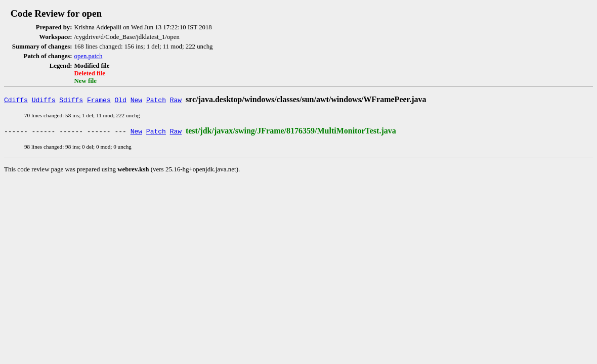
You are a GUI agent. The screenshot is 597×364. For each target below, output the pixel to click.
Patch (156, 100)
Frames (99, 100)
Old (121, 100)
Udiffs (44, 100)
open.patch (89, 56)
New (136, 100)
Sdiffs (71, 100)
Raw (176, 100)
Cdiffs (16, 100)
